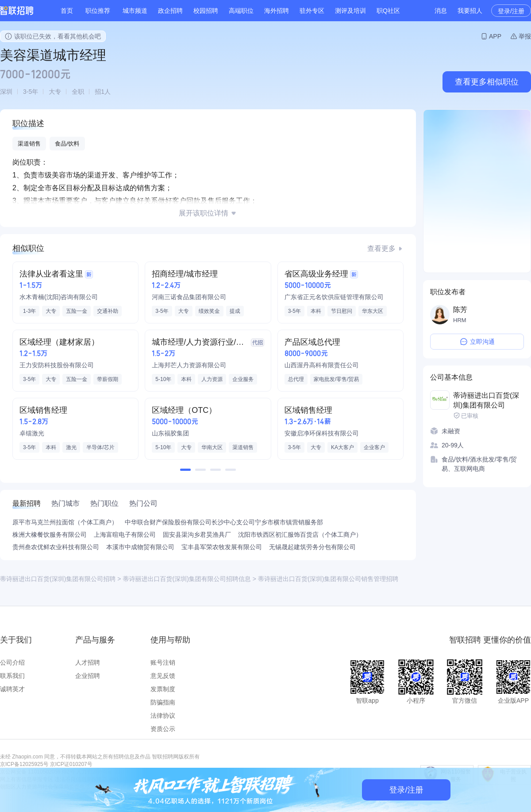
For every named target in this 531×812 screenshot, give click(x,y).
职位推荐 (98, 11)
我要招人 (470, 11)
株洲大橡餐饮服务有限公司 (50, 535)
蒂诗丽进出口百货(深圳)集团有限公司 (486, 400)
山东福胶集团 (170, 433)
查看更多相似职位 (487, 82)
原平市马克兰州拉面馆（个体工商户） (65, 522)
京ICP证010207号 (71, 764)
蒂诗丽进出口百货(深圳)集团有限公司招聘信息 (187, 579)
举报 (525, 36)
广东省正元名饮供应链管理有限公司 (334, 297)
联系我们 (12, 676)
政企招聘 (170, 11)
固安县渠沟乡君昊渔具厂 (197, 535)
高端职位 (241, 11)
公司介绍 (12, 662)
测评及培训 (350, 11)
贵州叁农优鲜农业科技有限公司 (56, 547)
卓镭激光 (32, 433)
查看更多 (381, 248)
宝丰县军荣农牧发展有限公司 (222, 547)
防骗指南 (163, 702)
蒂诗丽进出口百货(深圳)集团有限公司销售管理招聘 (328, 579)
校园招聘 (206, 11)
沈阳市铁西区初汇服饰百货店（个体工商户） (300, 535)
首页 (67, 11)
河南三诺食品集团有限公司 (189, 297)
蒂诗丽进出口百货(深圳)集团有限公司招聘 (58, 579)
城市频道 (135, 11)
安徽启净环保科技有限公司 (322, 433)
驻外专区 (312, 11)
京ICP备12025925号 (24, 764)
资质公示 (163, 729)
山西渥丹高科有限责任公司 (322, 365)
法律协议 (163, 716)
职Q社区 (388, 11)
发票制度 (163, 689)
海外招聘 (277, 11)
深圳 (6, 92)
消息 (441, 11)
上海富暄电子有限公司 (125, 535)
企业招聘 (88, 676)
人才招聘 (88, 662)
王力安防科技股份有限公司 (57, 365)
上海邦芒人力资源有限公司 (189, 365)
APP (495, 36)
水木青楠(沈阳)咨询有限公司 (59, 297)
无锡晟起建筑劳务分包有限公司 (312, 547)
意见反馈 (163, 676)
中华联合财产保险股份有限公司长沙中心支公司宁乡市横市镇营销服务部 (224, 522)
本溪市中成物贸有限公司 (140, 547)
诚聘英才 (12, 689)
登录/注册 (511, 11)
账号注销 (163, 662)
